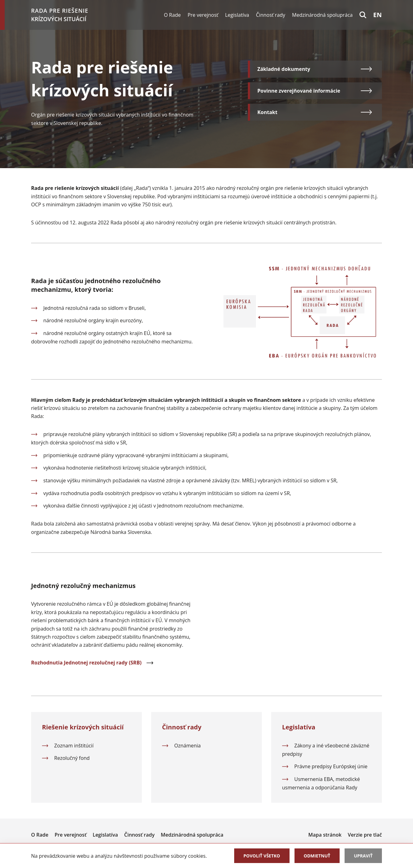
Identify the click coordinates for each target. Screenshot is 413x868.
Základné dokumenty (315, 69)
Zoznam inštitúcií (74, 746)
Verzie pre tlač (365, 835)
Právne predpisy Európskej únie (331, 766)
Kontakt (315, 112)
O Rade (172, 15)
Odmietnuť (317, 856)
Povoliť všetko (262, 856)
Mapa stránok (325, 835)
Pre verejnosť (203, 15)
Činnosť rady (271, 15)
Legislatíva (237, 15)
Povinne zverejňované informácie (315, 91)
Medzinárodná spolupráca (322, 15)
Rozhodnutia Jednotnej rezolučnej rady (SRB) (93, 663)
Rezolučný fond (72, 758)
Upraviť (363, 856)
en (377, 15)
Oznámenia (187, 746)
